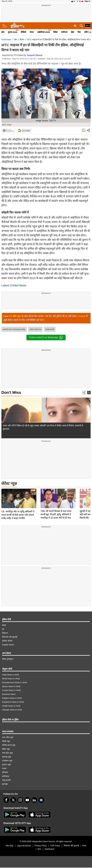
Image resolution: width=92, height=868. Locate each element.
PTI (16, 55)
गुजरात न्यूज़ (6, 765)
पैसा (79, 32)
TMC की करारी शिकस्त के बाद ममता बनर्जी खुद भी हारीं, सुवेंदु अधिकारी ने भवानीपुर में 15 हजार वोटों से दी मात (56, 495)
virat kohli (50, 329)
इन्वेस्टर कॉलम (7, 641)
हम (3, 629)
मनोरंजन (64, 32)
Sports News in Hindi (11, 686)
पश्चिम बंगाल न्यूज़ (9, 745)
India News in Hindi (10, 675)
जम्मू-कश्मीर (6, 780)
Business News (9, 694)
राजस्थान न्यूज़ (7, 761)
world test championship (14, 329)
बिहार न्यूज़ (6, 749)
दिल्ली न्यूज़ (6, 741)
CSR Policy (55, 846)
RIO (39, 849)
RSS (84, 846)
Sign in (87, 1)
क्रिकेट (22, 39)
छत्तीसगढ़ (6, 776)
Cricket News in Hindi (11, 690)
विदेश (55, 32)
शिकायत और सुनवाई (10, 637)
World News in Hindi (11, 679)
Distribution (49, 849)
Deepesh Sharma (35, 55)
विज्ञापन (5, 633)
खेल (72, 32)
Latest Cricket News (14, 285)
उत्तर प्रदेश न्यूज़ (8, 737)
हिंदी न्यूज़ (17, 316)
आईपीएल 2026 (44, 32)
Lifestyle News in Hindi (12, 710)
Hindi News (6, 39)
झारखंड (5, 784)
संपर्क (4, 625)
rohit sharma (35, 329)
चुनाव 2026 (13, 32)
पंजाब (4, 768)
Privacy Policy (41, 846)
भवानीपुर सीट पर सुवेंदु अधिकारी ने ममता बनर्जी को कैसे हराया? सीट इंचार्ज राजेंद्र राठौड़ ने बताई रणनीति (18, 495)
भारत (32, 32)
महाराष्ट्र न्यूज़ (7, 757)
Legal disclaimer (24, 846)
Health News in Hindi (11, 706)
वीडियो (23, 32)
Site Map (10, 846)
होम (3, 32)
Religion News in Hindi (12, 698)
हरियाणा (5, 772)
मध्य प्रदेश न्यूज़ (7, 753)
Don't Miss (11, 392)
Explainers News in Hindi (13, 702)
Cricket (82, 316)
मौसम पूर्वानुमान (8, 659)
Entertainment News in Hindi (14, 682)
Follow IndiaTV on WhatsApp (46, 337)
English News (8, 645)
